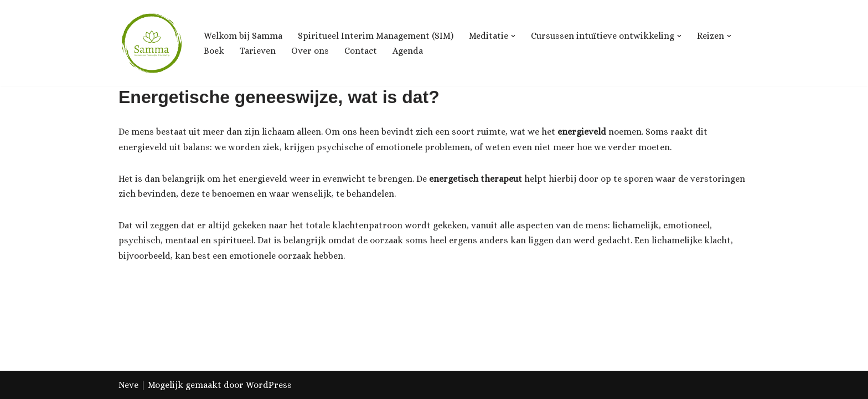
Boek (214, 51)
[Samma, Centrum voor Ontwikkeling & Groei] (152, 43)
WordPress (269, 385)
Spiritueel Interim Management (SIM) (376, 36)
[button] (513, 36)
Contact (361, 51)
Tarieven (258, 51)
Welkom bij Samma (243, 36)
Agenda (408, 51)
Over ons (310, 51)
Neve (128, 385)
